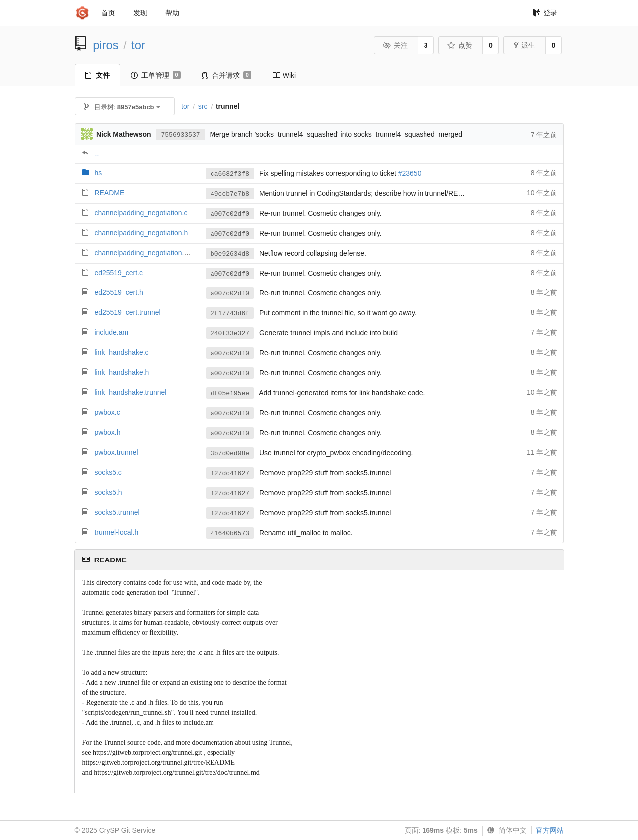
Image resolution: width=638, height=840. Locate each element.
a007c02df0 (230, 214)
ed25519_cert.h (118, 292)
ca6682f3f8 (230, 174)
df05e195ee (230, 394)
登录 (545, 13)
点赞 (460, 45)
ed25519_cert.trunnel (127, 312)
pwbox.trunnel (116, 452)
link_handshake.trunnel (130, 392)
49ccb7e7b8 (230, 194)
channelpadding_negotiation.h (141, 233)
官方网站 (550, 830)
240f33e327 (230, 334)
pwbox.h (107, 432)
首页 (108, 13)
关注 (395, 45)
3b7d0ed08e (230, 453)
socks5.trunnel (117, 512)
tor (138, 45)
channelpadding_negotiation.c (141, 213)
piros (106, 45)
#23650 (410, 173)
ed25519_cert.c (118, 273)
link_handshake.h (121, 372)
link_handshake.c (121, 352)
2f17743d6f (230, 314)
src (203, 106)
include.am (111, 332)
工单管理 (156, 75)
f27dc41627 (230, 473)
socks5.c (108, 472)
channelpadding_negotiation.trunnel (150, 253)
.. (97, 154)
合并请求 (226, 75)
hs (98, 173)
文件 (98, 75)
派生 (525, 45)
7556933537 (180, 135)
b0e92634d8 (230, 254)
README (109, 193)
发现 (140, 13)
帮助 (172, 13)
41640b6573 (230, 533)
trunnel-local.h (116, 532)
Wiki (284, 75)
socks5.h (108, 492)
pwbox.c (107, 412)
